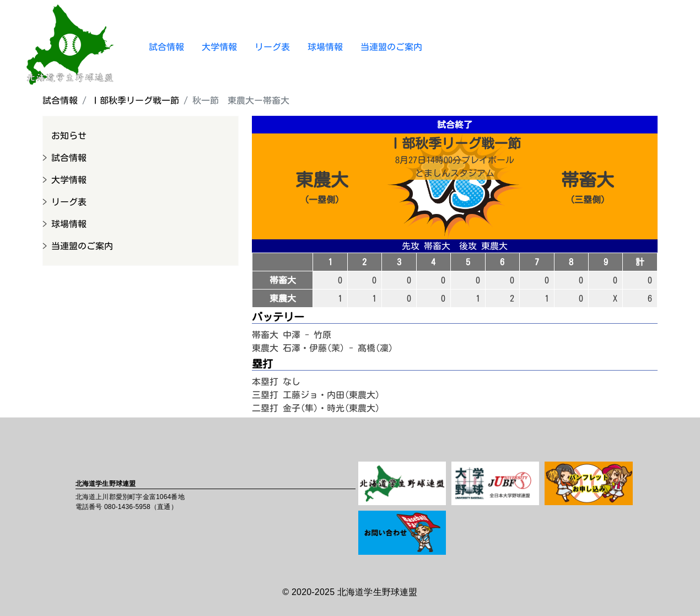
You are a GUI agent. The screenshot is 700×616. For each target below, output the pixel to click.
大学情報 (219, 47)
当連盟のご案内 (391, 47)
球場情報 (325, 47)
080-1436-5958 (127, 507)
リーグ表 (272, 47)
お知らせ (69, 136)
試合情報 (166, 47)
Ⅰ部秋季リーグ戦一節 (135, 100)
